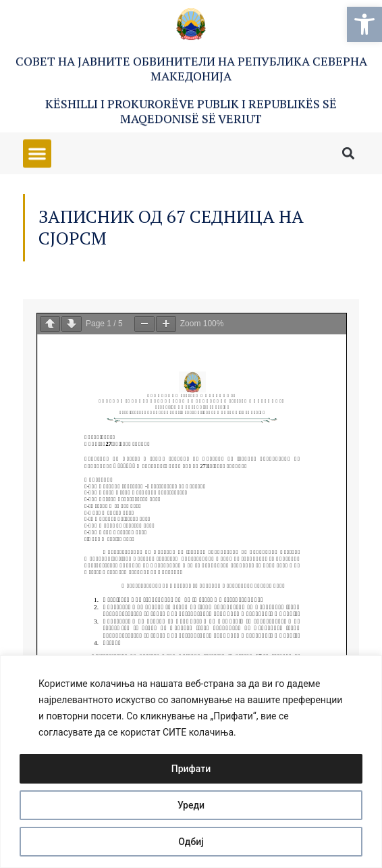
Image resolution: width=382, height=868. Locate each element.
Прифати (191, 769)
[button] (364, 24)
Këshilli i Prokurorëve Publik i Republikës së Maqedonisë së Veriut (191, 112)
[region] (191, 762)
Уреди (191, 805)
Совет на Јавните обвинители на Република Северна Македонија (191, 70)
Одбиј (191, 842)
